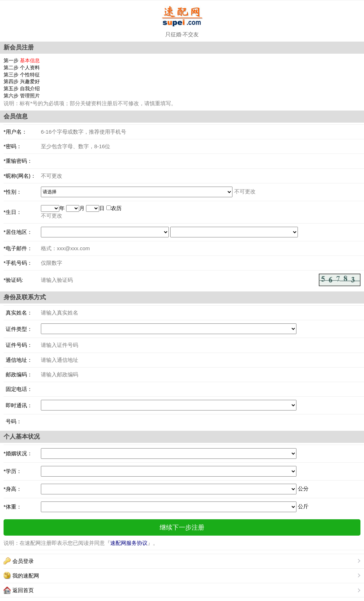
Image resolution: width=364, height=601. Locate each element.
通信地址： (18, 360)
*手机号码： (18, 263)
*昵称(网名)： (20, 176)
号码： (13, 421)
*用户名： (15, 132)
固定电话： (18, 389)
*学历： (13, 471)
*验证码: (13, 280)
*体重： (13, 507)
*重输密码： (18, 161)
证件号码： (18, 345)
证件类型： (18, 329)
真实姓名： (18, 313)
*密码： (13, 146)
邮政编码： (18, 374)
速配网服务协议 (129, 543)
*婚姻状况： (18, 453)
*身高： (13, 489)
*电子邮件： (18, 248)
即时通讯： (18, 405)
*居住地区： (18, 232)
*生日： (13, 212)
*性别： (13, 192)
